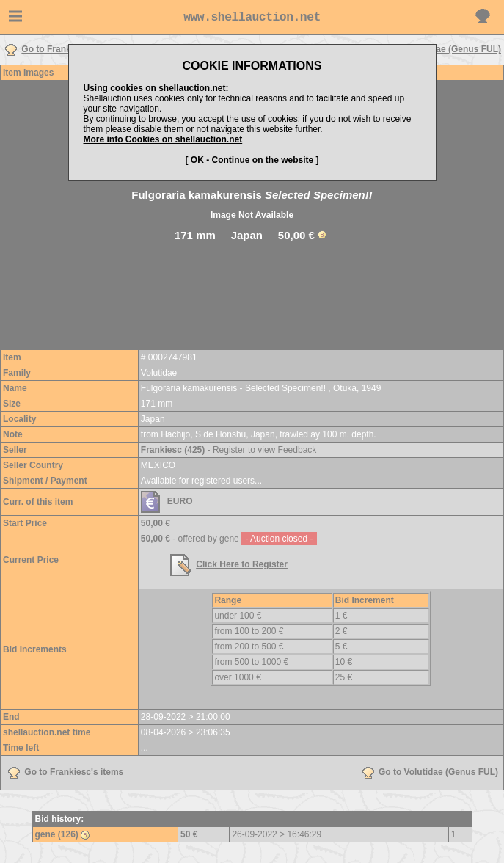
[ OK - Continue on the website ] (252, 160)
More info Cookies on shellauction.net (163, 139)
